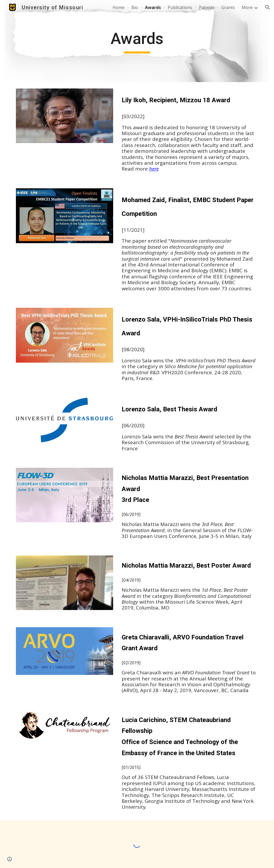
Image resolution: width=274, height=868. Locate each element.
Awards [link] (153, 7)
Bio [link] (135, 7)
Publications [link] (180, 7)
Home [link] (119, 7)
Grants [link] (228, 7)
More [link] (247, 7)
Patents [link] (207, 7)
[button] (268, 7)
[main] (137, 41)
